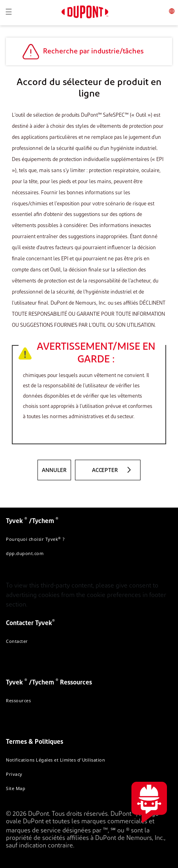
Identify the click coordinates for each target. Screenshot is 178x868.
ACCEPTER (105, 471)
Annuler (54, 471)
